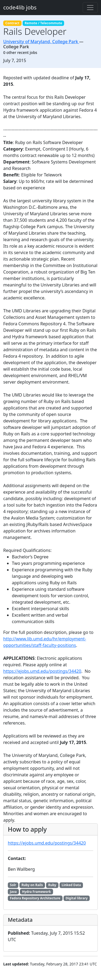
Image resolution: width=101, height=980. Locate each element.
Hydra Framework (36, 892)
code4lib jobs (20, 7)
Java (13, 892)
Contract (12, 23)
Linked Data (71, 885)
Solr (13, 885)
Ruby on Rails (32, 885)
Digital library (76, 898)
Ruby (52, 885)
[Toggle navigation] (90, 8)
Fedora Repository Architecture (35, 898)
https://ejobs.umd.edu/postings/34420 (42, 671)
